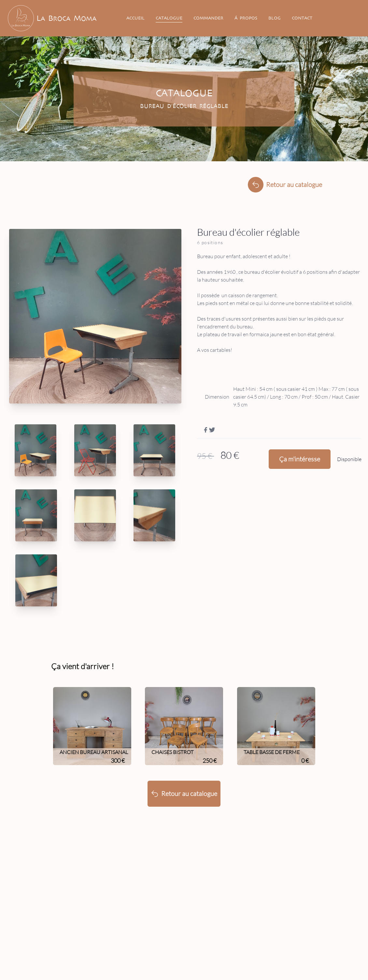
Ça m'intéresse (300, 459)
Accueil (135, 18)
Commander (208, 18)
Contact (302, 18)
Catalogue (169, 18)
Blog (275, 18)
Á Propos (246, 18)
